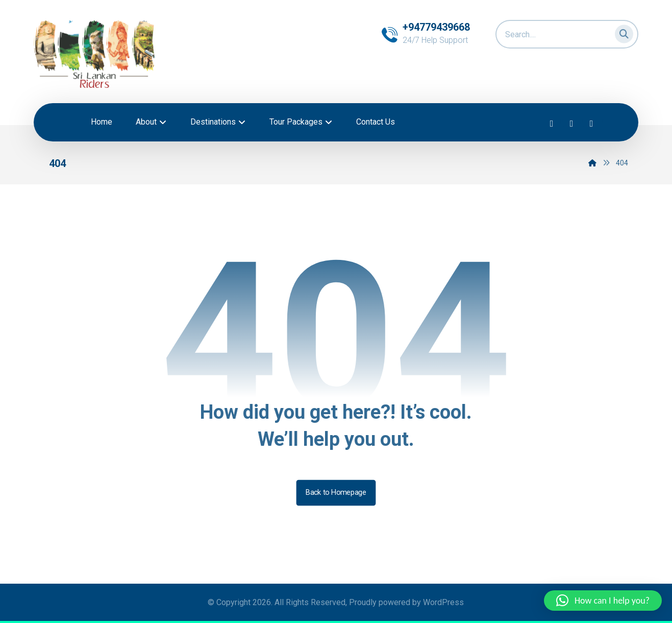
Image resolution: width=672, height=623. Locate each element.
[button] (621, 32)
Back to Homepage (336, 493)
